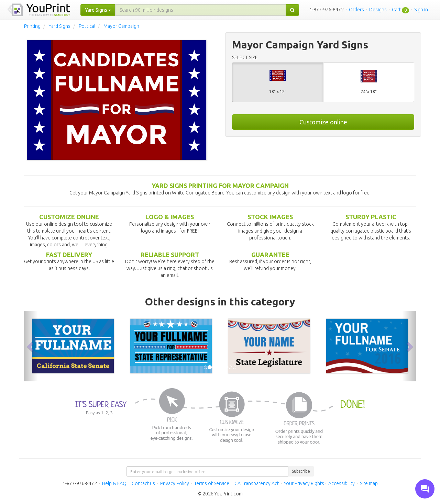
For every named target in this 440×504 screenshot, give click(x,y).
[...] (201, 10)
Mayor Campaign (121, 26)
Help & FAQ (114, 483)
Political (87, 26)
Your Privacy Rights (304, 483)
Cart (396, 10)
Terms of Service (212, 483)
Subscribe (301, 471)
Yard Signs (60, 26)
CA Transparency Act (257, 483)
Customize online (323, 122)
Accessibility (342, 483)
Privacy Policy (175, 483)
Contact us (143, 483)
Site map (369, 483)
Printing (32, 26)
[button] (31, 346)
